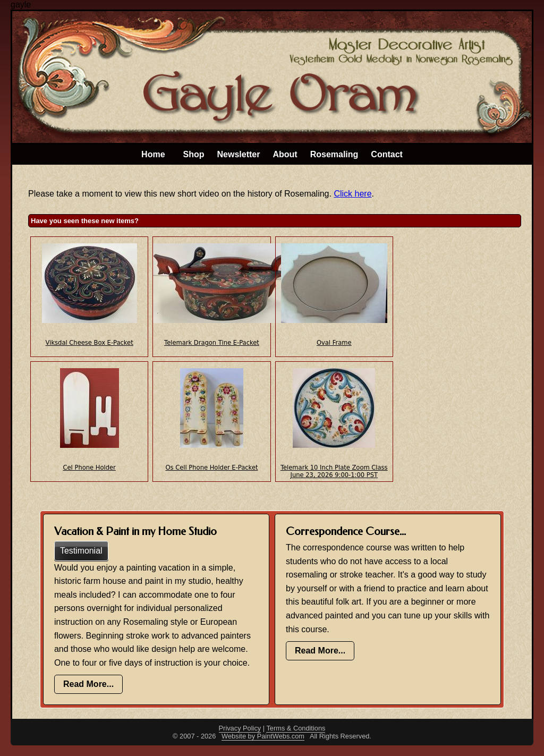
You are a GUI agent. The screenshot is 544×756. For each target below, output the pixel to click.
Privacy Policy (240, 728)
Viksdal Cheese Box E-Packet (90, 343)
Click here (352, 194)
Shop (194, 154)
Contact (387, 154)
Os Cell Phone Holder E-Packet (211, 468)
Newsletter (239, 154)
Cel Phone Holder (89, 468)
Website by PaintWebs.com (263, 736)
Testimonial (81, 551)
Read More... (88, 684)
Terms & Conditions (296, 728)
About (285, 154)
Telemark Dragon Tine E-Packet (212, 343)
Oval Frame (334, 343)
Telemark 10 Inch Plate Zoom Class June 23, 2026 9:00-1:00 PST (334, 471)
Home (153, 154)
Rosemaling (334, 154)
